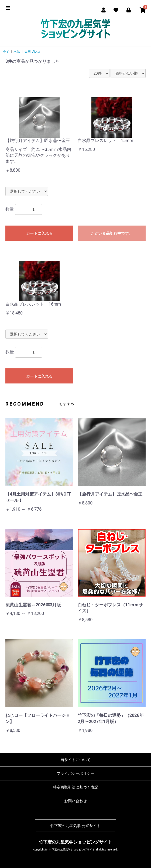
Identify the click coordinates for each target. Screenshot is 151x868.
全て (6, 52)
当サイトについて (75, 760)
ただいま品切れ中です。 (112, 233)
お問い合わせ (75, 801)
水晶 (17, 52)
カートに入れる (39, 233)
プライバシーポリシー (75, 773)
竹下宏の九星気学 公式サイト (75, 826)
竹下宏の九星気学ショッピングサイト (75, 842)
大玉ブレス (32, 52)
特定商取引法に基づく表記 (75, 787)
